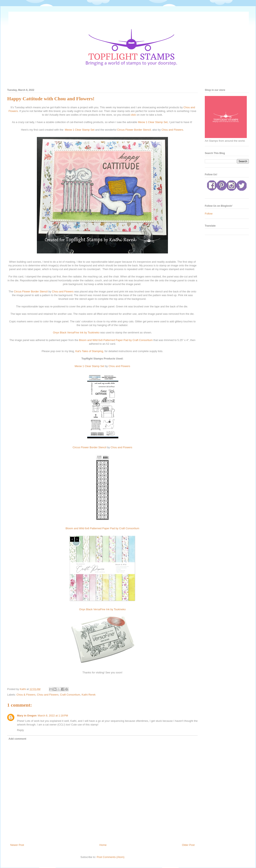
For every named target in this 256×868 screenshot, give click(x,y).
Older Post (188, 845)
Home (103, 845)
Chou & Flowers (26, 695)
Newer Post (17, 845)
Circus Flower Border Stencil (134, 130)
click (133, 115)
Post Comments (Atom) (110, 857)
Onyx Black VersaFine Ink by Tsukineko (76, 332)
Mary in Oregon (27, 716)
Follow (209, 214)
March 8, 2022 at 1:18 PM (53, 716)
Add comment (18, 739)
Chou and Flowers (172, 130)
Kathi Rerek (88, 695)
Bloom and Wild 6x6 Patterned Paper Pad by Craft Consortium (116, 340)
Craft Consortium (70, 695)
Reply (20, 730)
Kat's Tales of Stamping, (90, 351)
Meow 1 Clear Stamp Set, (153, 122)
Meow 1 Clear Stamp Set (80, 130)
